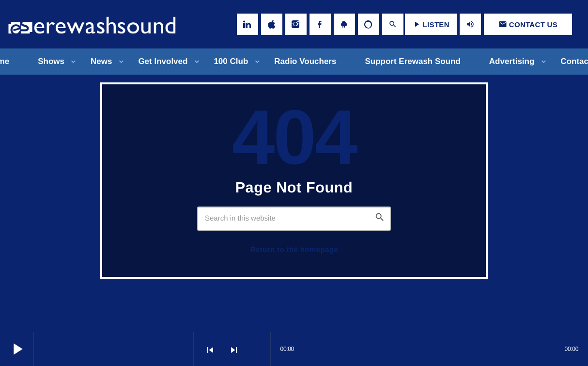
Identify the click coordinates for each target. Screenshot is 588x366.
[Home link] (92, 24)
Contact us (528, 24)
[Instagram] (296, 24)
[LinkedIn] (248, 24)
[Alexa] (369, 24)
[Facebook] (320, 24)
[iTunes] (272, 24)
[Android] (344, 24)
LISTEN (431, 24)
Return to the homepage (294, 250)
